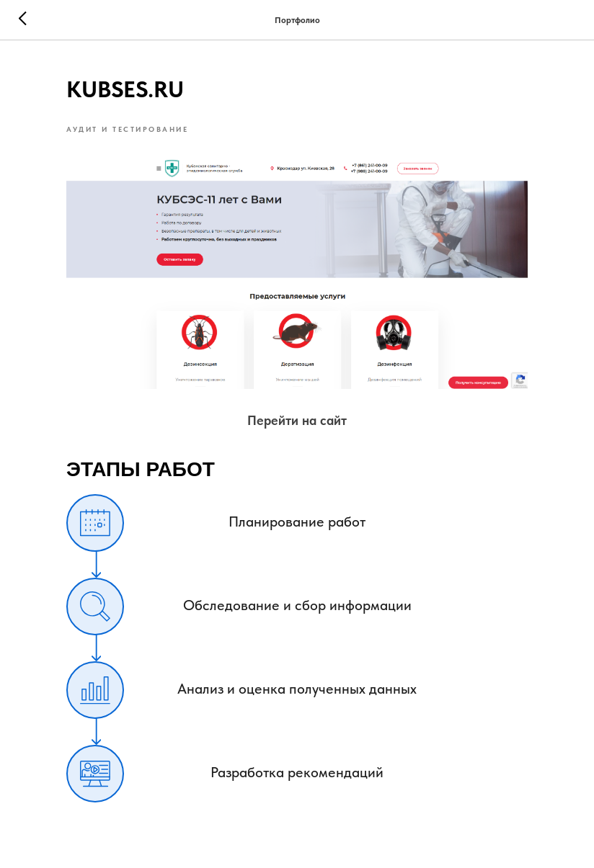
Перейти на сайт (297, 420)
